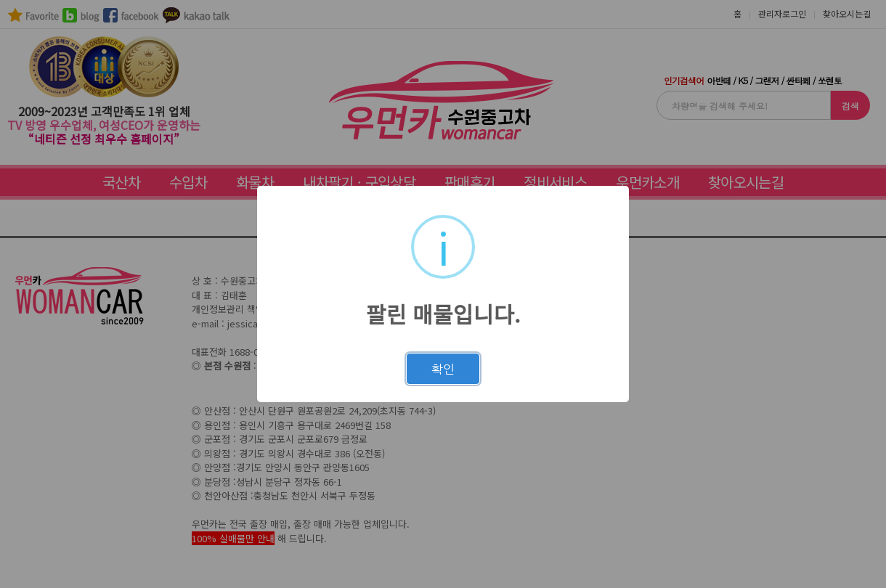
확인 (443, 369)
